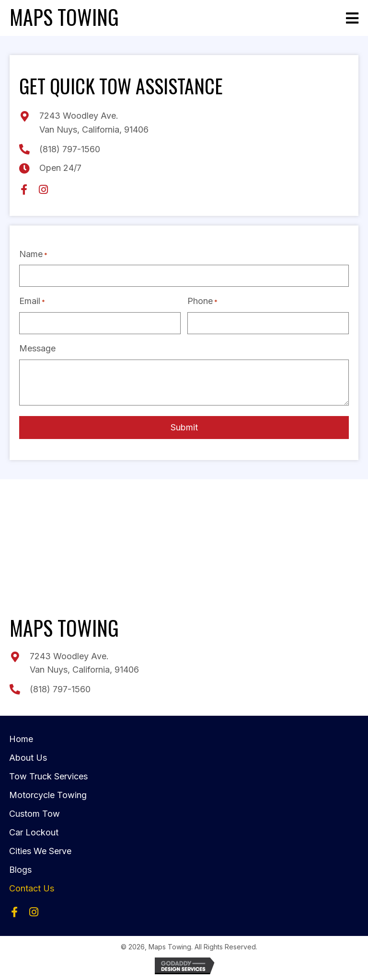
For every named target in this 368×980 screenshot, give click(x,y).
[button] (24, 190)
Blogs (20, 867)
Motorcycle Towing (48, 793)
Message (37, 346)
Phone (202, 300)
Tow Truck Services (48, 774)
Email (32, 300)
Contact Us (32, 886)
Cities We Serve (40, 849)
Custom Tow (34, 811)
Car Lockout (34, 830)
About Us (28, 755)
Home (21, 737)
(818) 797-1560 (70, 149)
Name (33, 254)
